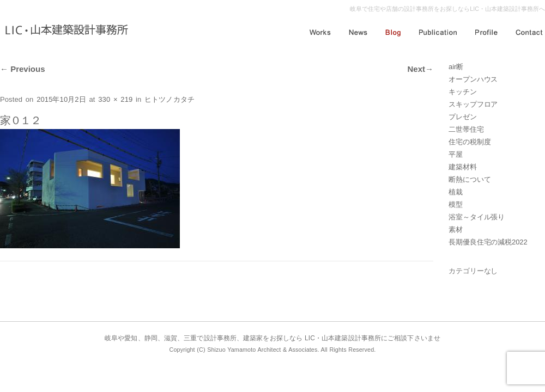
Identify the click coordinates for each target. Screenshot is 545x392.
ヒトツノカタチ (169, 99)
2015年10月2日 (61, 99)
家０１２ (20, 120)
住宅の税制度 (470, 142)
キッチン (463, 92)
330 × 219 (115, 99)
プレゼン (463, 117)
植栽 (456, 192)
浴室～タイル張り (477, 217)
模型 (456, 204)
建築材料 (463, 167)
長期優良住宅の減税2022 (488, 242)
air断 (456, 67)
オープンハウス (473, 79)
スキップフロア (473, 104)
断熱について (470, 179)
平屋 (456, 154)
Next (420, 69)
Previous (23, 69)
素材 (456, 229)
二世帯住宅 (466, 129)
